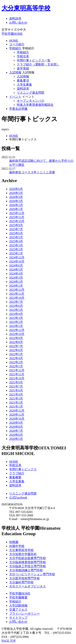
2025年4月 (16, 241)
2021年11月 (17, 374)
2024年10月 (17, 261)
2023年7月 (16, 302)
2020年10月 (17, 419)
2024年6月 (16, 265)
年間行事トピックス (23, 469)
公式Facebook (18, 497)
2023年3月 (16, 318)
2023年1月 (16, 326)
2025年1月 (16, 253)
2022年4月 (16, 358)
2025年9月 (16, 225)
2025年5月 (16, 237)
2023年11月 (17, 294)
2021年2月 (16, 402)
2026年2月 (16, 205)
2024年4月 (16, 274)
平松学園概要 (18, 597)
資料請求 (15, 19)
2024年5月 (16, 270)
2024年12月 (17, 257)
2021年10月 (17, 378)
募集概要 (15, 477)
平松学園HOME (12, 34)
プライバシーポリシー (24, 614)
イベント (15, 97)
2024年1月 (16, 286)
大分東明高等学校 (26, 8)
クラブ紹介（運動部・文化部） (38, 64)
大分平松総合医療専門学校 (27, 558)
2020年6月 (16, 435)
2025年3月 (16, 245)
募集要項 (23, 80)
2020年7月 (16, 431)
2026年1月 (16, 209)
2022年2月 (16, 362)
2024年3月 (16, 278)
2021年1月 (16, 407)
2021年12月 (17, 370)
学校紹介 (15, 48)
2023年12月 (17, 290)
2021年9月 (16, 382)
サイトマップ (18, 618)
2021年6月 (16, 390)
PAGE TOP (9, 641)
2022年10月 (17, 334)
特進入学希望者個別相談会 (35, 105)
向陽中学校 (17, 546)
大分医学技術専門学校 (24, 578)
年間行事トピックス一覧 (34, 60)
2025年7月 (16, 229)
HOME (14, 41)
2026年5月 (16, 193)
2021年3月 (16, 398)
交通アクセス (18, 610)
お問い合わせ (18, 23)
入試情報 (15, 72)
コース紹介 (17, 44)
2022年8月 (16, 342)
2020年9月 (16, 423)
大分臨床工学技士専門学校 (27, 566)
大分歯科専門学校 (21, 582)
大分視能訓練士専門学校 (26, 570)
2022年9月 (16, 338)
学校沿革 (23, 56)
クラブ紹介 (17, 473)
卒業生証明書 (18, 109)
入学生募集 (24, 85)
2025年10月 (17, 221)
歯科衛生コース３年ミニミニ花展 (32, 172)
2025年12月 (17, 213)
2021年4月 (16, 394)
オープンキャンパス (31, 101)
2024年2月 (16, 282)
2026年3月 (16, 201)
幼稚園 (14, 542)
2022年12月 (17, 330)
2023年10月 (17, 298)
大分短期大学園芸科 (23, 554)
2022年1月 (16, 366)
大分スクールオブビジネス (27, 586)
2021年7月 (16, 386)
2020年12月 (17, 411)
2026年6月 (16, 189)
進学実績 (23, 68)
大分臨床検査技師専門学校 (27, 562)
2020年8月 (16, 427)
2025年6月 (16, 233)
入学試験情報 (18, 606)
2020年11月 (17, 415)
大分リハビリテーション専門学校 (32, 574)
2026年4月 (16, 197)
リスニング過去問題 (31, 93)
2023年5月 (16, 310)
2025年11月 (17, 217)
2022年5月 (16, 354)
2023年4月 (16, 314)
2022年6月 (16, 350)
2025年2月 (16, 249)
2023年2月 (16, 322)
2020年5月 (16, 439)
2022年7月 (16, 346)
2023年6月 (16, 306)
